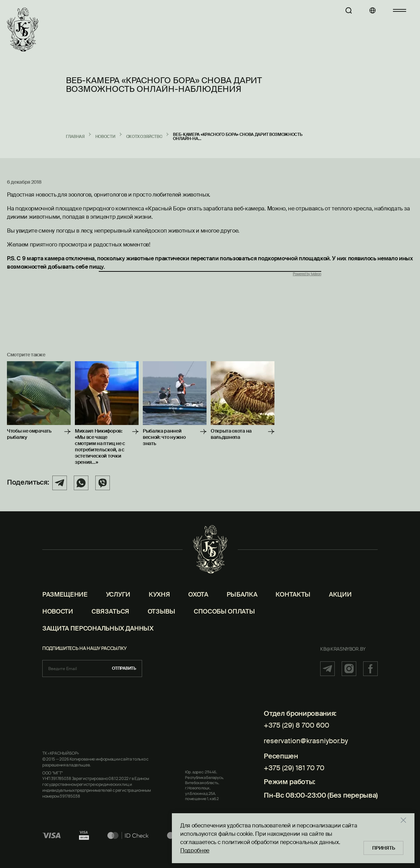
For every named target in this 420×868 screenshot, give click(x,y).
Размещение (65, 603)
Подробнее (195, 850)
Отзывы (161, 620)
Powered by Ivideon (307, 274)
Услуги (118, 603)
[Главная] (23, 30)
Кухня (159, 603)
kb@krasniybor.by (343, 657)
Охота (198, 603)
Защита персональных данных (98, 637)
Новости (58, 620)
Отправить (124, 677)
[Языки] (369, 10)
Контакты (293, 603)
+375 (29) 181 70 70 (294, 773)
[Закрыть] (408, 819)
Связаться (110, 620)
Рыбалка (242, 603)
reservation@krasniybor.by (306, 747)
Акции (340, 603)
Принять (385, 847)
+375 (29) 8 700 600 (296, 734)
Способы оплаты (224, 620)
